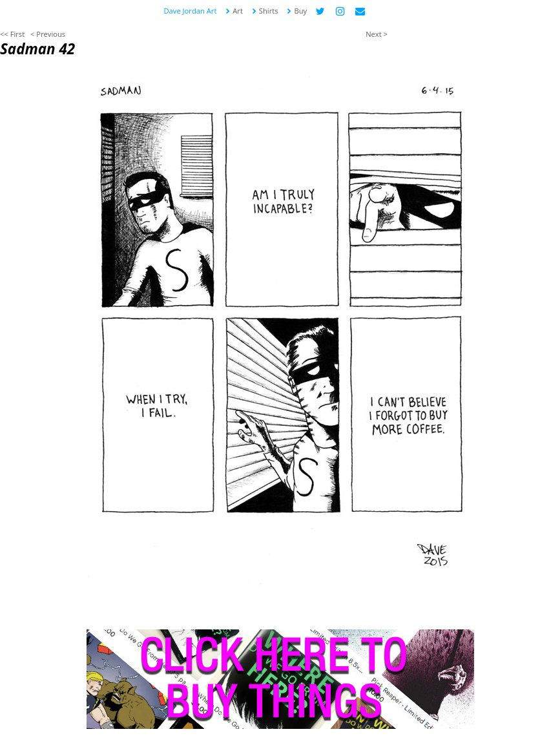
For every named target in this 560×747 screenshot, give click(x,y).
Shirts (265, 11)
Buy (296, 11)
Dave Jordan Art (191, 11)
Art (234, 11)
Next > (377, 34)
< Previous (48, 34)
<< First (12, 34)
